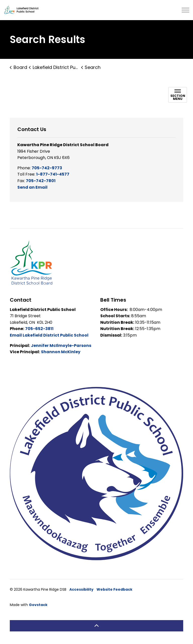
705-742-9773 (47, 168)
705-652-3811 (39, 329)
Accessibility (81, 589)
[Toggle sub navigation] (178, 95)
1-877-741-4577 (53, 174)
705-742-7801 (41, 181)
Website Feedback (114, 589)
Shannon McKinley (61, 352)
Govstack (38, 605)
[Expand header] (185, 10)
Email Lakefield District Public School (49, 335)
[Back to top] (96, 626)
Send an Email (32, 187)
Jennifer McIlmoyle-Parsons (61, 346)
